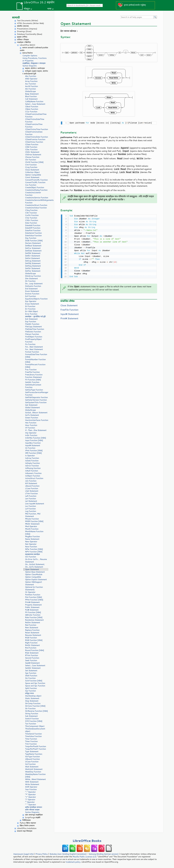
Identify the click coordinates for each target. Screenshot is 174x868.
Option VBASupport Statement (34, 583)
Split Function (31, 688)
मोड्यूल (27, 9)
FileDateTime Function (35, 329)
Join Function (31, 481)
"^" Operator (31, 805)
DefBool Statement (33, 246)
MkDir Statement (32, 524)
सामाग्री (16, 17)
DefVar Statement (33, 271)
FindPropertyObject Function (33, 340)
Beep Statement (32, 94)
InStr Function (31, 435)
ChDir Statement (32, 152)
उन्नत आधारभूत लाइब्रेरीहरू (34, 815)
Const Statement (32, 177)
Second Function (32, 658)
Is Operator (30, 456)
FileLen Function (32, 334)
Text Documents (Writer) (28, 21)
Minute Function (32, 519)
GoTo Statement (32, 415)
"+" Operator (31, 797)
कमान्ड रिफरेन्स (27, 53)
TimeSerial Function (33, 734)
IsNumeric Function (33, 473)
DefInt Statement (33, 258)
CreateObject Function (35, 187)
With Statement (32, 782)
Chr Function (31, 160)
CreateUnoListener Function (33, 194)
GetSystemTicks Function (36, 402)
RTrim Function (32, 655)
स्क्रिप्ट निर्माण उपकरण (27, 826)
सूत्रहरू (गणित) (22, 37)
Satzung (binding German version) (104, 854)
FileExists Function (33, 332)
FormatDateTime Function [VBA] (36, 356)
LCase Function (32, 488)
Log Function (31, 511)
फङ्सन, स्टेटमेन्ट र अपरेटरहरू (35, 68)
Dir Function (30, 281)
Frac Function (31, 370)
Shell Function (31, 676)
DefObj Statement (33, 263)
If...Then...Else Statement (36, 430)
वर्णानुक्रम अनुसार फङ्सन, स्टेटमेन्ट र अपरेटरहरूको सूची (35, 72)
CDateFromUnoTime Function (34, 125)
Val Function (30, 764)
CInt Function (31, 165)
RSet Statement (32, 653)
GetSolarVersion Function (36, 400)
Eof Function (31, 296)
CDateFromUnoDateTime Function (36, 115)
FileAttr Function (32, 324)
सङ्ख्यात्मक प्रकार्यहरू (33, 554)
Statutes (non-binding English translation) (68, 854)
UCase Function (32, 762)
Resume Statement (33, 635)
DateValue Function (33, 236)
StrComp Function (33, 703)
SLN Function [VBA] (34, 681)
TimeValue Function (33, 736)
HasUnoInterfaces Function (37, 420)
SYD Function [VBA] (34, 721)
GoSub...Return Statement (36, 413)
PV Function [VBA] (33, 612)
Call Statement (31, 99)
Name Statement (32, 539)
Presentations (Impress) (27, 29)
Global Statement (33, 408)
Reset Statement (32, 633)
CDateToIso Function (34, 142)
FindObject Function (34, 337)
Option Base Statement (35, 572)
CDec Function (31, 150)
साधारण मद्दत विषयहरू (25, 831)
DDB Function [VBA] (34, 241)
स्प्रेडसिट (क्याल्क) (23, 26)
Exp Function (31, 322)
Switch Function (32, 719)
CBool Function (32, 107)
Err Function (30, 309)
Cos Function (31, 185)
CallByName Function (34, 101)
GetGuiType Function (34, 390)
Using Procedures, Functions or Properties (34, 59)
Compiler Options (30, 56)
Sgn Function (31, 673)
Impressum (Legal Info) (24, 854)
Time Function (31, 739)
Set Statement (31, 671)
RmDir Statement (32, 645)
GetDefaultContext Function (33, 386)
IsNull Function (32, 471)
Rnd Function (31, 648)
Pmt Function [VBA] (34, 597)
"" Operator (30, 802)
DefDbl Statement (33, 253)
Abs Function (31, 76)
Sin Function (30, 678)
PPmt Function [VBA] (34, 600)
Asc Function (31, 84)
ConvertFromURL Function (36, 180)
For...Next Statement (34, 347)
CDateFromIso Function (35, 139)
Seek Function (31, 660)
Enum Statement (32, 291)
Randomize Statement (34, 620)
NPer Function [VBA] (34, 549)
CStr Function (31, 213)
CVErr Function (32, 220)
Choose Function (32, 157)
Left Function (31, 496)
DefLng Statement (33, 261)
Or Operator (30, 592)
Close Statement (32, 170)
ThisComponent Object (35, 726)
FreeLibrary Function (34, 375)
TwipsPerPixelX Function (36, 746)
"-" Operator (30, 792)
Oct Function (31, 557)
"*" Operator (30, 794)
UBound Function (33, 759)
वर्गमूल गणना (29, 693)
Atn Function (31, 89)
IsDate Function (32, 461)
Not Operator (31, 544)
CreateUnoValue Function (36, 208)
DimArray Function (33, 276)
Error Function (31, 314)
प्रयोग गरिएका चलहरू (32, 810)
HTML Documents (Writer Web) (31, 23)
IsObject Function (33, 476)
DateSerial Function (33, 233)
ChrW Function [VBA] (34, 162)
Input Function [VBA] (34, 440)
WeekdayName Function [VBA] (35, 776)
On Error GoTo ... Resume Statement (36, 561)
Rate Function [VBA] (34, 617)
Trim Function (31, 744)
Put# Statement (32, 610)
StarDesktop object (33, 696)
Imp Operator (31, 433)
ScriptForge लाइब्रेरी (33, 817)
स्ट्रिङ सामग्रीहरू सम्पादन (34, 807)
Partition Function (33, 595)
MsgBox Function (33, 536)
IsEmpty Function (33, 463)
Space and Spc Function (35, 683)
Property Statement (33, 605)
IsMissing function (33, 468)
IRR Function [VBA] (33, 453)
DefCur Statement (33, 248)
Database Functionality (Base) (30, 34)
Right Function (31, 643)
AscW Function (32, 86)
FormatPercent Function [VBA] (35, 366)
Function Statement (33, 377)
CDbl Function (31, 147)
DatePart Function (33, 230)
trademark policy (73, 862)
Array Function (31, 81)
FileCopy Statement (33, 327)
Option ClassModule (34, 574)
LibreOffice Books (87, 841)
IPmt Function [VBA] (34, 451)
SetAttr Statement (33, 668)
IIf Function (30, 428)
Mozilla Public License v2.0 (84, 857)
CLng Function (31, 167)
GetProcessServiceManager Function (37, 394)
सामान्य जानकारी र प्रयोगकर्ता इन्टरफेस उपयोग (34, 49)
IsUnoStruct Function (34, 478)
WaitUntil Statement (34, 769)
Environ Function (32, 294)
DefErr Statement (33, 256)
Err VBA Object (32, 311)
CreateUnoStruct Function (36, 205)
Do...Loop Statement (34, 284)
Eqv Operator (31, 301)
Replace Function (32, 630)
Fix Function (30, 344)
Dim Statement (31, 279)
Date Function (31, 223)
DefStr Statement (33, 268)
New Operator (31, 542)
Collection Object (32, 172)
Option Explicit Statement (36, 579)
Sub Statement (31, 716)
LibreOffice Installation (27, 828)
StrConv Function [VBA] (35, 706)
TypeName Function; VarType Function (34, 755)
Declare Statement (33, 243)
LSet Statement (32, 491)
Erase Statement (32, 304)
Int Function (30, 448)
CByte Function (32, 109)
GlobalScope (30, 91)
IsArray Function (32, 458)
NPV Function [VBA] (34, 552)
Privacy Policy (42, 854)
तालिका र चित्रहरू (23, 40)
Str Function (30, 708)
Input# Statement (33, 445)
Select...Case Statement (35, 104)
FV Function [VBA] (33, 380)
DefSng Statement (33, 266)
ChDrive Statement (33, 155)
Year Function (31, 789)
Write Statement (32, 784)
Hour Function (31, 425)
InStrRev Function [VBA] (36, 438)
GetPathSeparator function (36, 397)
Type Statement (32, 751)
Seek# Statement (32, 663)
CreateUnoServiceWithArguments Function (37, 201)
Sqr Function (31, 691)
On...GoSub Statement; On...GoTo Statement (35, 566)
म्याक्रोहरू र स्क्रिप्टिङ (24, 42)
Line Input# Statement (35, 504)
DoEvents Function (33, 286)
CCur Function (31, 112)
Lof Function (30, 509)
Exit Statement (31, 319)
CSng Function (31, 210)
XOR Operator (31, 787)
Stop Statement (32, 701)
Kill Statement (31, 483)
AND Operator (31, 79)
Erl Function (30, 306)
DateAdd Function (33, 225)
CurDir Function (32, 215)
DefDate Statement (33, 251)
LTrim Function (31, 493)
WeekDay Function (33, 772)
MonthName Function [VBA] (34, 533)
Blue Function (31, 96)
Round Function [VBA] (35, 650)
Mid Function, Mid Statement (33, 515)
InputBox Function (33, 443)
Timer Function (31, 741)
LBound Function (32, 486)
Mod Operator (31, 526)
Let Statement (31, 501)
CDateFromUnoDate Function (34, 133)
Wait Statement (32, 767)
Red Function (31, 625)
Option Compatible (33, 175)
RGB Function (31, 638)
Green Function (32, 418)
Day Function (31, 238)
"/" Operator (30, 800)
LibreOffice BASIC (27, 45)
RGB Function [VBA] (34, 640)
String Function (32, 714)
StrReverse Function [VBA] (36, 711)
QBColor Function (33, 615)
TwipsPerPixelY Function (36, 749)
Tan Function (31, 724)
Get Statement (31, 405)
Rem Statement (32, 628)
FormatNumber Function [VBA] (35, 361)
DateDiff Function (33, 228)
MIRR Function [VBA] (34, 521)
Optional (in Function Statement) (34, 588)
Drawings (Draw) (24, 31)
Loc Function (31, 506)
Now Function (31, 547)
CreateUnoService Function (37, 198)
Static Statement (32, 698)
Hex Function (31, 423)
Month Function (32, 529)
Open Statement (32, 569)
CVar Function (31, 218)
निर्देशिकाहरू (27, 820)
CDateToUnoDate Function (37, 137)
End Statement (31, 289)
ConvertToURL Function (35, 182)
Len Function (31, 499)
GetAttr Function (32, 382)
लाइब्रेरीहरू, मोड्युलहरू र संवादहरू (34, 63)
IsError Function (32, 466)
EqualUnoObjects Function (36, 299)
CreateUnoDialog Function (36, 190)
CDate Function (32, 144)
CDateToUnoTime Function (37, 129)
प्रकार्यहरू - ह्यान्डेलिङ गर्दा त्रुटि (35, 316)
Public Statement (32, 607)
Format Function (32, 352)
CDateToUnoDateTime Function (35, 120)
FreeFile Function (32, 372)
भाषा (49, 9)
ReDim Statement (33, 622)
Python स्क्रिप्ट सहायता (28, 823)
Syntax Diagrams (30, 66)
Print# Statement (32, 602)
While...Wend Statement (35, 779)
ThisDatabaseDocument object (35, 730)
